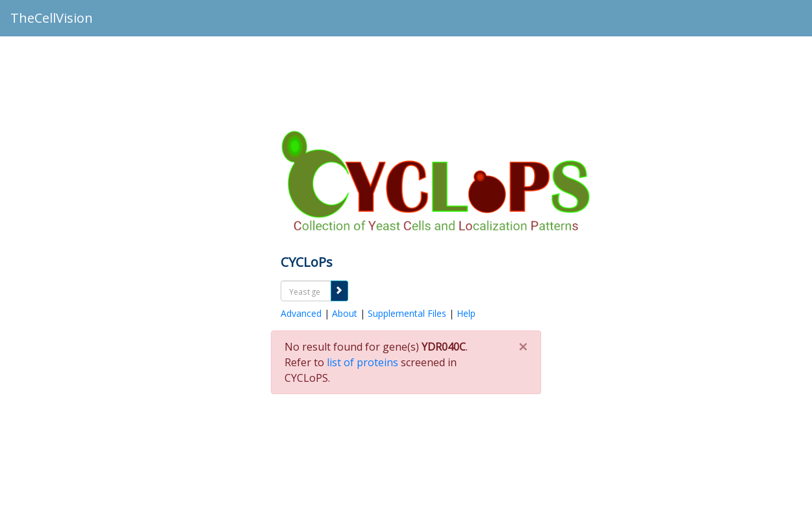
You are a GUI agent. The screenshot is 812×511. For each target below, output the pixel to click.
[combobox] (306, 291)
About (345, 313)
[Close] (523, 343)
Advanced (301, 313)
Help (466, 313)
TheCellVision (52, 18)
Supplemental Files (407, 313)
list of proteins (362, 362)
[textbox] (306, 291)
